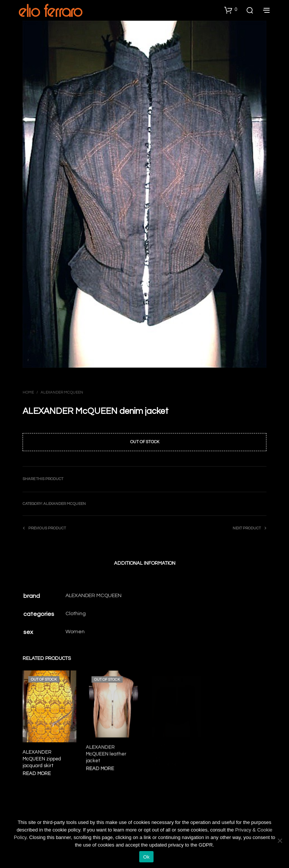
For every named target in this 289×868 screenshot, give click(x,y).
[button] (231, 10)
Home (28, 392)
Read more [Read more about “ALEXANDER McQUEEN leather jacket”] (101, 767)
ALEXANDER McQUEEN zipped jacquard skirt (42, 759)
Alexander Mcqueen (62, 392)
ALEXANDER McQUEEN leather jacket (107, 753)
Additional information (145, 563)
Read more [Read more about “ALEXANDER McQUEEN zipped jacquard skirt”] (37, 774)
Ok (146, 857)
